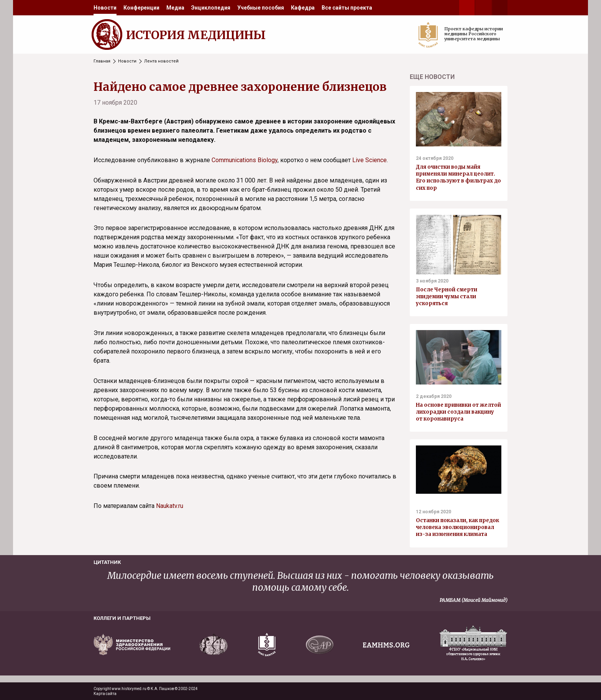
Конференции (141, 8)
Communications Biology (245, 160)
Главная (102, 61)
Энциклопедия (211, 8)
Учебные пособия (261, 8)
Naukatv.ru (170, 506)
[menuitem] (105, 8)
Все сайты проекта (347, 8)
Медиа (175, 8)
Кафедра (303, 8)
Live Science (369, 160)
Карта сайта (105, 694)
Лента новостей (161, 61)
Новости (105, 8)
